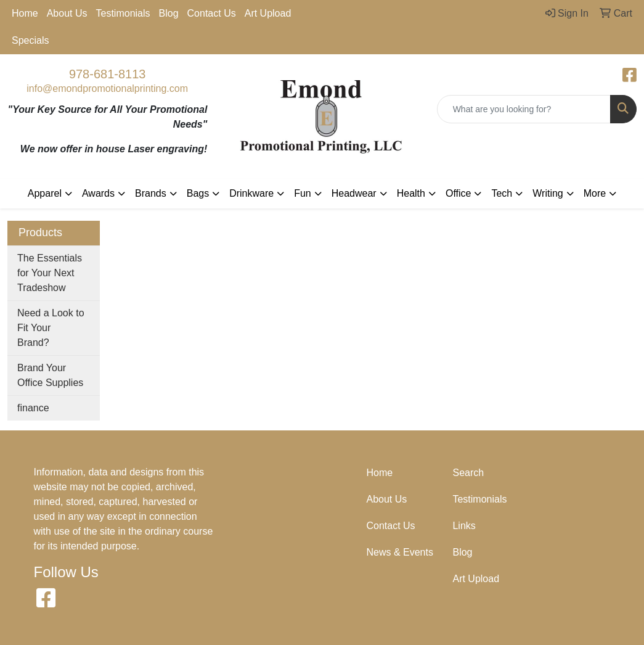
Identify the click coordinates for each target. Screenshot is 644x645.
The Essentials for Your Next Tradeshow (50, 273)
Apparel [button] (45, 193)
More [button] (595, 193)
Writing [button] (548, 193)
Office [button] (459, 193)
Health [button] (411, 193)
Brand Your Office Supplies (50, 375)
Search (468, 473)
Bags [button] (198, 193)
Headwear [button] (354, 193)
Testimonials (123, 13)
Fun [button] (303, 193)
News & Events (399, 552)
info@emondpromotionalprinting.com (107, 88)
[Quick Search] (524, 109)
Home (25, 13)
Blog (169, 13)
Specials (30, 40)
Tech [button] (502, 193)
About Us (67, 13)
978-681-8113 (108, 74)
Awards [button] (98, 193)
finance (33, 408)
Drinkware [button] (251, 193)
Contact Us (212, 13)
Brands (151, 193)
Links (464, 526)
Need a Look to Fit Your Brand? (51, 328)
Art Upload (268, 13)
